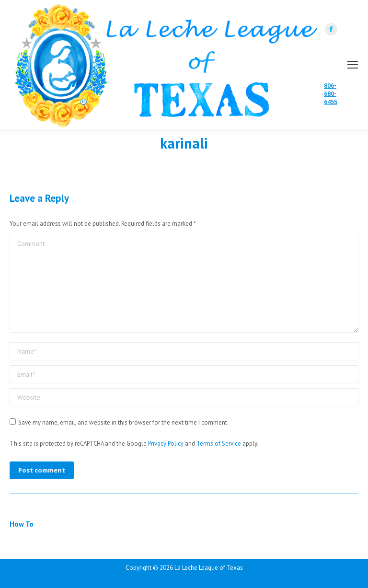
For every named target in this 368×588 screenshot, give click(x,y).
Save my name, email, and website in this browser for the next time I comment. (123, 422)
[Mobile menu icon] (353, 65)
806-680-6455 (331, 94)
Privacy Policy (166, 444)
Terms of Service (219, 444)
